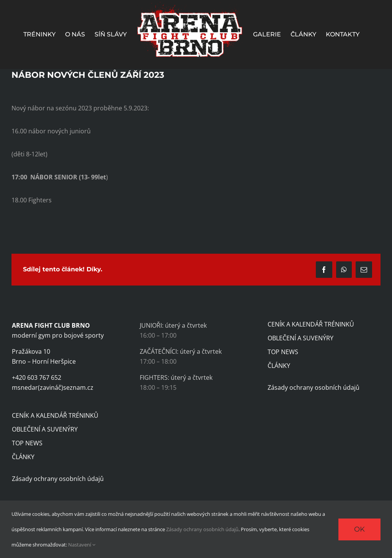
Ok (359, 529)
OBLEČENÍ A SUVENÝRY (45, 429)
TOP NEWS (27, 443)
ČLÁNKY (23, 457)
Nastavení (82, 545)
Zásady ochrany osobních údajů (58, 479)
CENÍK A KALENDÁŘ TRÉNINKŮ (55, 415)
